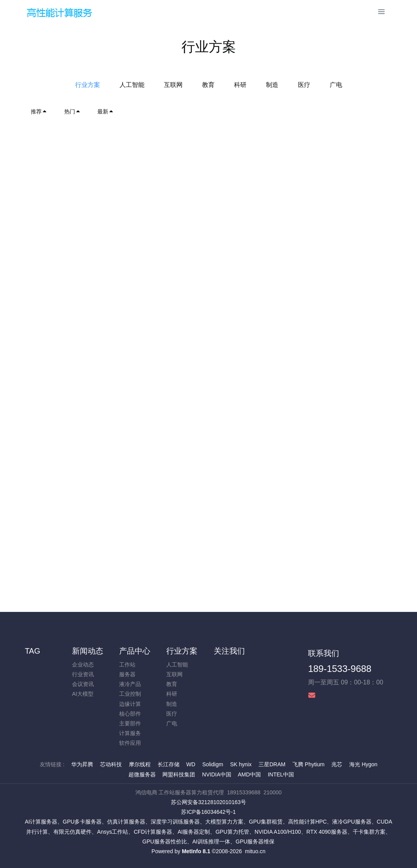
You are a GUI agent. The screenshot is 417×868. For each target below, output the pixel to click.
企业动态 (83, 665)
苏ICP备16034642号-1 (208, 812)
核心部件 (130, 714)
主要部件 (130, 723)
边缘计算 (130, 704)
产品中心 (135, 651)
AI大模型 (83, 694)
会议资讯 (83, 684)
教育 (208, 85)
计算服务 (130, 733)
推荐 (39, 111)
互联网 (173, 85)
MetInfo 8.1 (196, 851)
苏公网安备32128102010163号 (208, 802)
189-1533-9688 (340, 669)
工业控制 (130, 694)
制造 (272, 85)
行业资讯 (83, 674)
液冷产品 (130, 684)
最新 (106, 111)
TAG (33, 651)
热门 (72, 111)
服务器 (127, 674)
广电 (336, 85)
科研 (240, 85)
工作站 (127, 665)
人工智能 (132, 85)
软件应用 (130, 743)
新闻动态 (88, 651)
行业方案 (88, 85)
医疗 (304, 85)
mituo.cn (255, 851)
